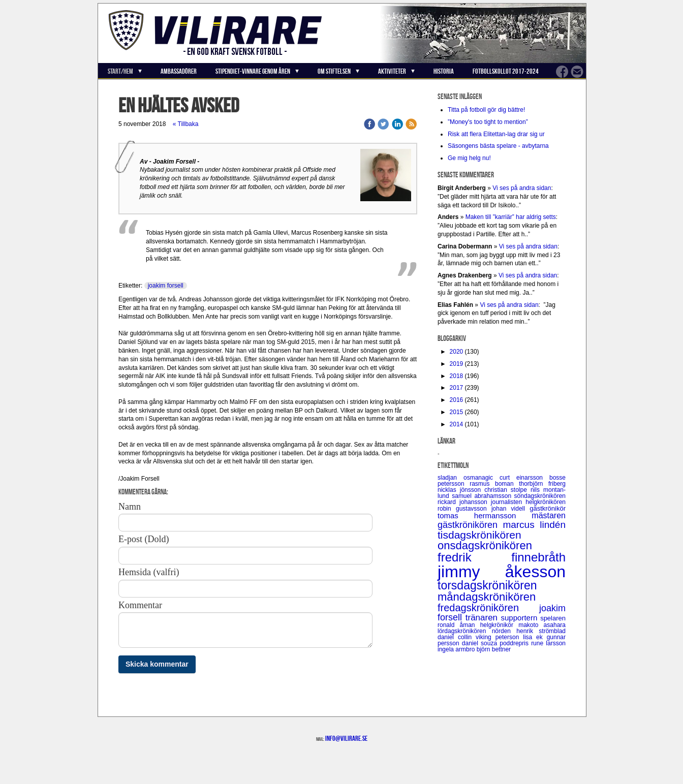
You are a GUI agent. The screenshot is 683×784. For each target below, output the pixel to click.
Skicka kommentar (157, 664)
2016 (457, 400)
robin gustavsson (464, 509)
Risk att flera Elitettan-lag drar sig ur (496, 134)
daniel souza (481, 643)
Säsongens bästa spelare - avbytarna (499, 146)
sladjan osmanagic (469, 478)
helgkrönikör (500, 625)
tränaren (483, 618)
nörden (504, 631)
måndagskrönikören (487, 597)
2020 (457, 352)
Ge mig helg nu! (469, 158)
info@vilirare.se (346, 738)
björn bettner (494, 649)
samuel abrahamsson (483, 496)
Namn (130, 507)
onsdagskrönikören (485, 545)
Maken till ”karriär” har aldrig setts (511, 217)
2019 (457, 364)
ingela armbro (457, 649)
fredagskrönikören (488, 608)
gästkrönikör (548, 508)
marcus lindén (534, 525)
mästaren (549, 515)
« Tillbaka (186, 124)
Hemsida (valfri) (149, 572)
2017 (457, 388)
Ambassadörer (179, 71)
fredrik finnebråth (502, 557)
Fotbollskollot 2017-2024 (506, 71)
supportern (521, 618)
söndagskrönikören (540, 496)
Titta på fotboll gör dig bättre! (486, 110)
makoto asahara (542, 625)
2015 (457, 412)
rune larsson (548, 643)
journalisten (508, 502)
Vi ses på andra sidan (522, 188)
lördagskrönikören (465, 631)
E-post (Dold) (144, 539)
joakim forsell (166, 286)
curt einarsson (524, 478)
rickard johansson (464, 502)
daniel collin (457, 637)
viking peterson (499, 637)
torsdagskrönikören (487, 585)
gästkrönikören (470, 525)
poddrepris (515, 643)
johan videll (510, 509)
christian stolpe (507, 490)
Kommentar (140, 605)
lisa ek (535, 637)
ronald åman (459, 625)
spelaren (553, 618)
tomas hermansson (485, 515)
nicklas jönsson (461, 490)
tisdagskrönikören (479, 535)
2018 (457, 376)
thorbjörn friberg (542, 484)
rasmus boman (494, 484)
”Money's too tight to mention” (488, 122)
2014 (457, 424)
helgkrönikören (546, 502)
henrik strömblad (541, 631)
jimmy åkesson (502, 572)
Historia (444, 71)
